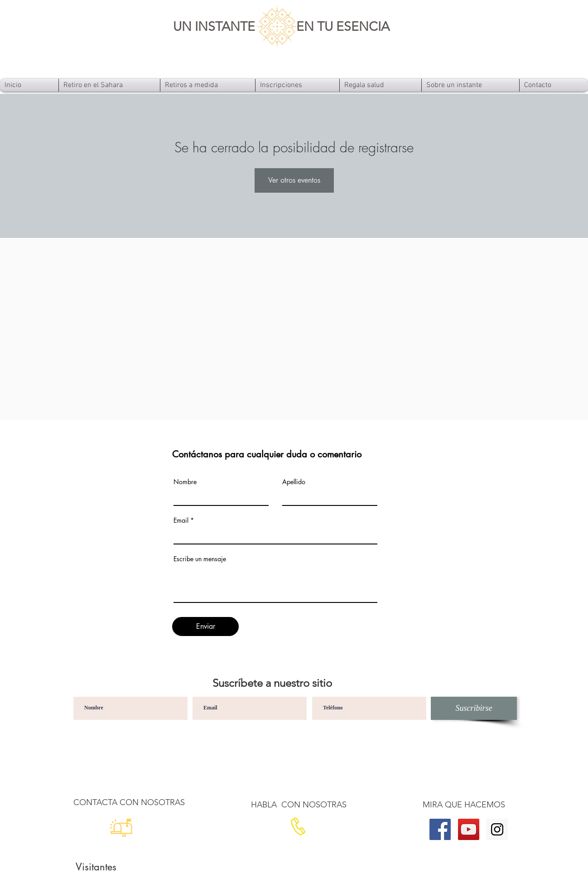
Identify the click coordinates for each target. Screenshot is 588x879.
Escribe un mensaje (200, 559)
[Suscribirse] (474, 708)
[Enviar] (205, 626)
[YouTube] (469, 829)
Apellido (294, 482)
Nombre (185, 482)
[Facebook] (440, 829)
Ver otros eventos (294, 180)
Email (181, 520)
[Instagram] (497, 829)
